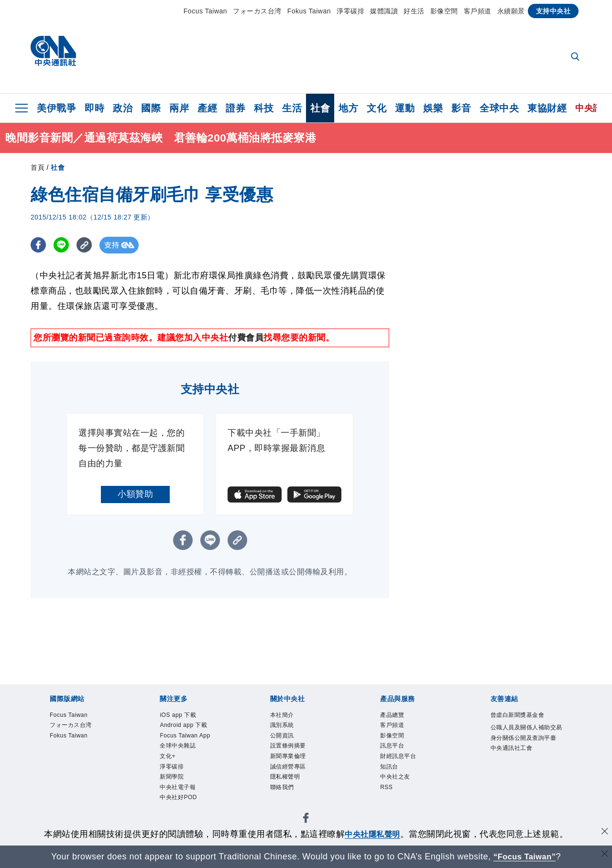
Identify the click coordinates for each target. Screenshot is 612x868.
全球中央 (499, 108)
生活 (292, 108)
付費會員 (246, 338)
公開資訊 (288, 742)
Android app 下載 (194, 729)
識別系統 (288, 729)
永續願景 (511, 11)
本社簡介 (288, 716)
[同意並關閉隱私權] (604, 833)
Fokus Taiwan (309, 11)
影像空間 (444, 11)
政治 (123, 108)
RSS (389, 806)
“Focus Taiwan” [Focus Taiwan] (525, 857)
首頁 (38, 167)
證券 (235, 108)
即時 (94, 108)
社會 (320, 108)
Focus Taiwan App (187, 748)
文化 (377, 108)
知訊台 (393, 780)
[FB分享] (39, 245)
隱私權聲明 (292, 793)
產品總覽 (398, 716)
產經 (207, 108)
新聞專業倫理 (297, 768)
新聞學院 (177, 806)
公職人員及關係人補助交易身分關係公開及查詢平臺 (526, 755)
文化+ (171, 780)
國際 (151, 108)
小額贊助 (135, 494)
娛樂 (433, 108)
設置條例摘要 (297, 755)
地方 (348, 108)
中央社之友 (402, 793)
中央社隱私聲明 (372, 834)
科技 (264, 108)
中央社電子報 (186, 819)
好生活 (414, 11)
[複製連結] (88, 245)
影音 (461, 108)
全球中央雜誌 (186, 768)
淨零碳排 (350, 11)
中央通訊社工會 (522, 780)
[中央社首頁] (53, 53)
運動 (405, 108)
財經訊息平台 (407, 768)
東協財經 (547, 108)
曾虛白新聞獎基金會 (526, 723)
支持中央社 (553, 11)
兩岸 (179, 108)
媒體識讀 (384, 11)
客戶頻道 (478, 11)
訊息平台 (398, 755)
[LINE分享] (63, 245)
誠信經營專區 (297, 780)
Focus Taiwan (205, 11)
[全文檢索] (576, 57)
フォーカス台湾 (257, 11)
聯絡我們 (288, 806)
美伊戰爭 (56, 108)
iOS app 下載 (186, 716)
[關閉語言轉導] (604, 855)
